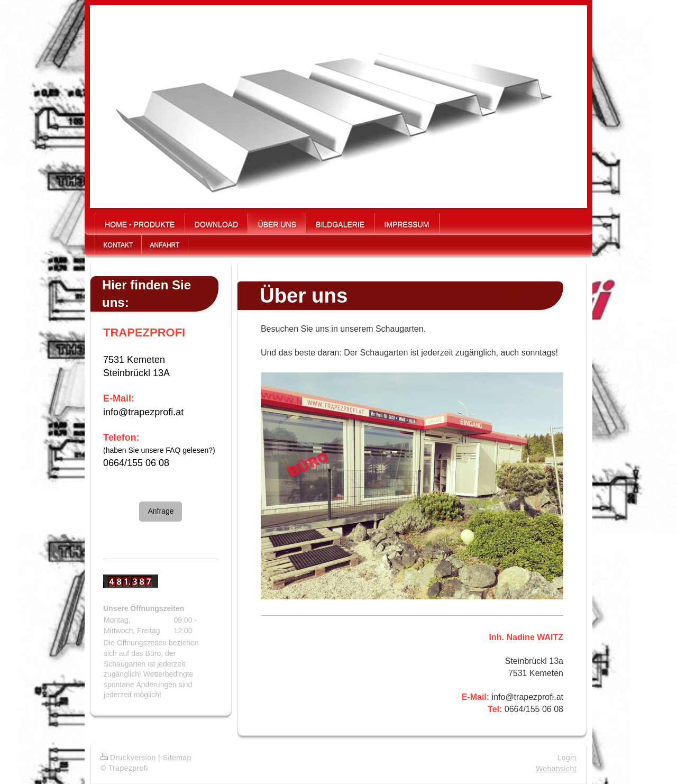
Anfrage (161, 511)
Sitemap (177, 758)
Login (567, 758)
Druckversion (128, 758)
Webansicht (556, 769)
